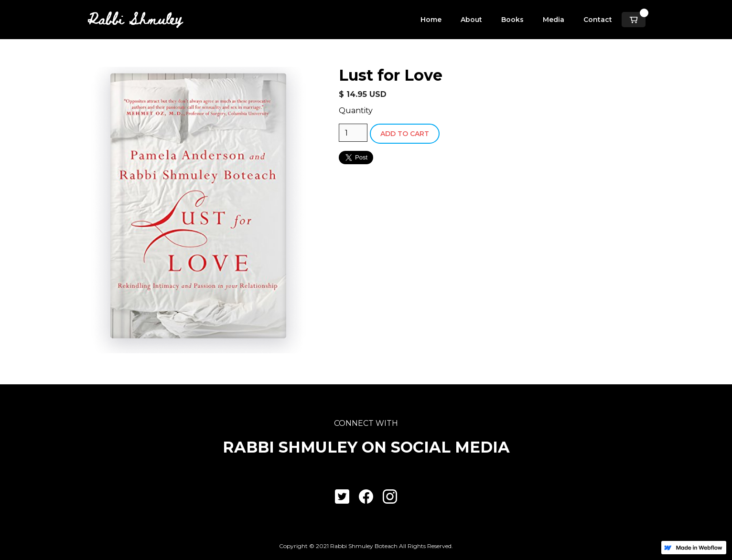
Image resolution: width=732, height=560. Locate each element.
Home (431, 20)
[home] (135, 20)
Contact (598, 20)
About (471, 20)
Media (554, 20)
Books (512, 20)
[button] (634, 20)
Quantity (356, 111)
